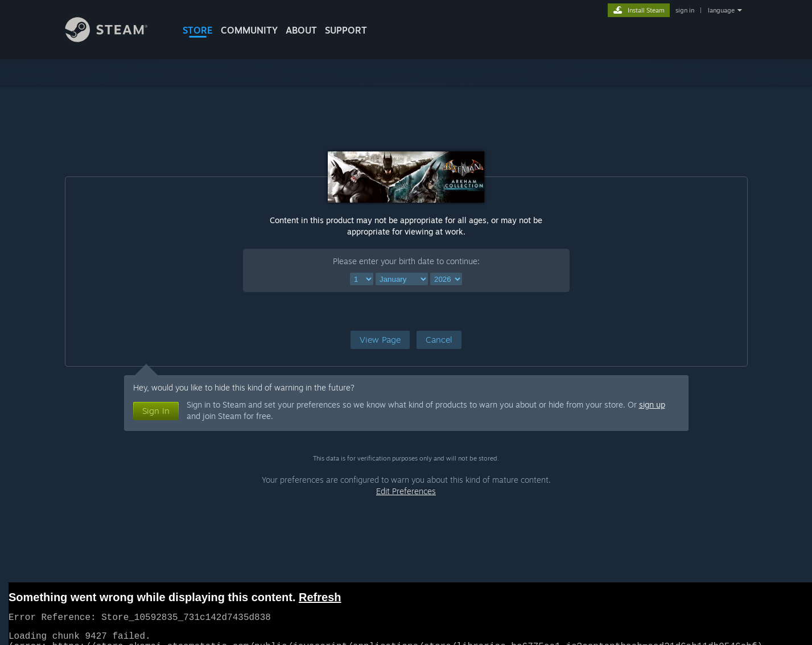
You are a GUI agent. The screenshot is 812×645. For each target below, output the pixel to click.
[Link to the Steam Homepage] (115, 39)
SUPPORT (346, 30)
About (301, 30)
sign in (685, 10)
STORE (198, 30)
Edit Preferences (406, 491)
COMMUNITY (249, 30)
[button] (380, 340)
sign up (652, 404)
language (721, 10)
